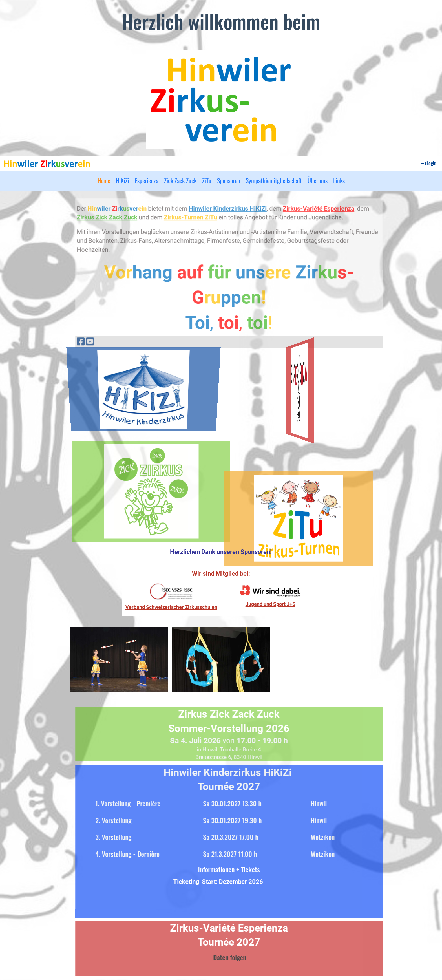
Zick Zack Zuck (180, 180)
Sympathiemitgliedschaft (274, 180)
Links (339, 180)
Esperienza (147, 180)
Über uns (318, 180)
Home (104, 180)
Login (428, 163)
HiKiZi (122, 180)
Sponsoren (229, 180)
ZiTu (207, 180)
